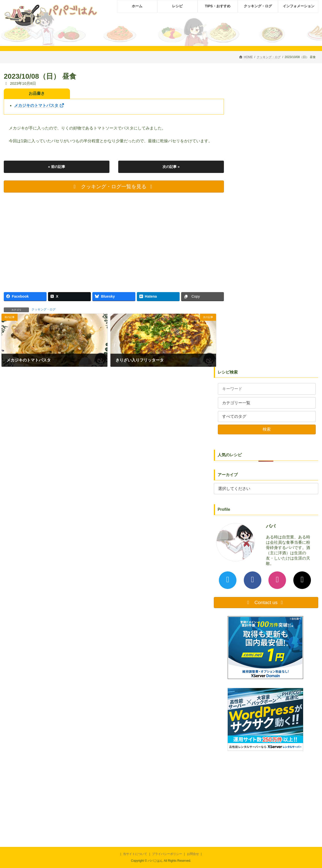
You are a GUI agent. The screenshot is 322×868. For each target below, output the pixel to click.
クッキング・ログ (44, 309)
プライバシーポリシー (167, 854)
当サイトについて (135, 854)
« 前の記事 (57, 167)
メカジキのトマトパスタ (39, 105)
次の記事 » (171, 167)
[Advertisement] (114, 240)
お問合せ (193, 854)
